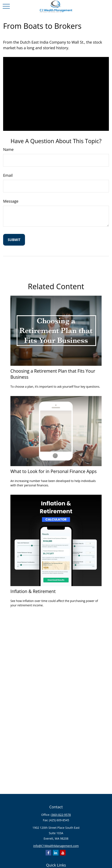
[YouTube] (63, 853)
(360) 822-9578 (61, 815)
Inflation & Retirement (33, 591)
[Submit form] (14, 240)
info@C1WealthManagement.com (56, 846)
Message (11, 201)
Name (8, 149)
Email (8, 175)
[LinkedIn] (56, 853)
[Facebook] (48, 853)
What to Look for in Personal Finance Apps (54, 471)
